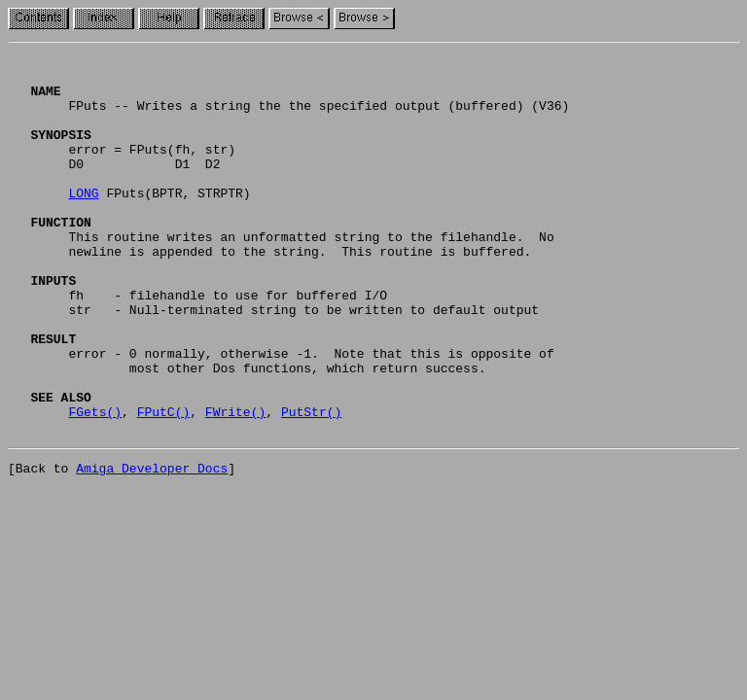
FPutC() (164, 484)
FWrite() (235, 484)
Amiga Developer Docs (152, 546)
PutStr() (311, 484)
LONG (83, 222)
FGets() (95, 484)
